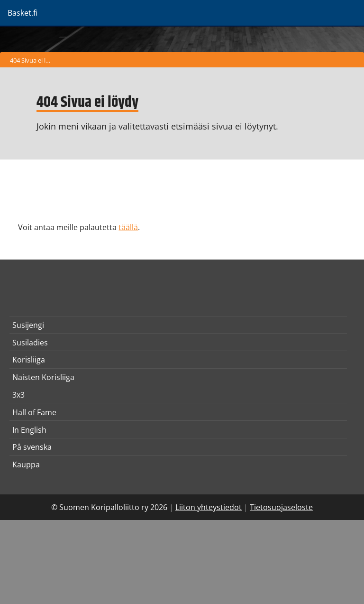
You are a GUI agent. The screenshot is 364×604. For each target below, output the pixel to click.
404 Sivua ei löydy (32, 60)
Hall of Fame (34, 412)
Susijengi (28, 325)
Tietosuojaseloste (281, 507)
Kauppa (26, 465)
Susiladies (30, 343)
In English (29, 430)
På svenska (32, 447)
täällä (128, 227)
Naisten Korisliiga (43, 377)
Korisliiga (29, 360)
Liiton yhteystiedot (209, 507)
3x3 (18, 395)
